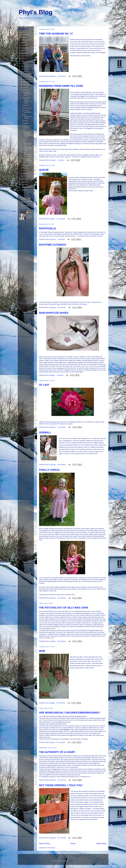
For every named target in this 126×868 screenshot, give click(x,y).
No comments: (62, 76)
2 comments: (61, 239)
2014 (23, 64)
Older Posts (101, 844)
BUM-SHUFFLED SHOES (54, 313)
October (26, 79)
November (26, 77)
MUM (42, 651)
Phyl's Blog (36, 12)
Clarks (52, 357)
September (26, 82)
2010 (23, 179)
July (24, 87)
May (24, 165)
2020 (23, 48)
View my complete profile (29, 217)
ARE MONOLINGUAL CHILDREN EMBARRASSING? (70, 713)
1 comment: (61, 160)
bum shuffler (55, 360)
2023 (23, 40)
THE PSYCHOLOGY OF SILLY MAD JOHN (64, 608)
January (26, 176)
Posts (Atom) (51, 848)
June (25, 90)
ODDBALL (45, 432)
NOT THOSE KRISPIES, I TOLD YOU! (61, 785)
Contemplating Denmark (25, 198)
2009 (23, 182)
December (26, 74)
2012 (23, 69)
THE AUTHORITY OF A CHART (57, 752)
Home (73, 844)
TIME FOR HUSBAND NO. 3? (56, 34)
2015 (23, 61)
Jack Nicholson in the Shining (78, 304)
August (25, 85)
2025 (23, 35)
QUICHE (44, 170)
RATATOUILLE (48, 228)
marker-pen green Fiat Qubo (74, 630)
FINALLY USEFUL (50, 470)
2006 (23, 190)
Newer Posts (44, 844)
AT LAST (44, 385)
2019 (23, 51)
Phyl (30, 212)
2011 (23, 72)
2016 (23, 58)
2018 (23, 53)
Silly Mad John (52, 611)
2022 (23, 43)
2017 (23, 56)
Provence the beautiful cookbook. (93, 236)
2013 (23, 66)
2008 (23, 185)
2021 (23, 45)
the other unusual (51, 424)
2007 (23, 187)
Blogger (71, 861)
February (26, 173)
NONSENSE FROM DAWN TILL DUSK (61, 86)
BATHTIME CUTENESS (53, 245)
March (25, 171)
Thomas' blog (25, 205)
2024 (23, 37)
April (24, 168)
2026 (23, 32)
